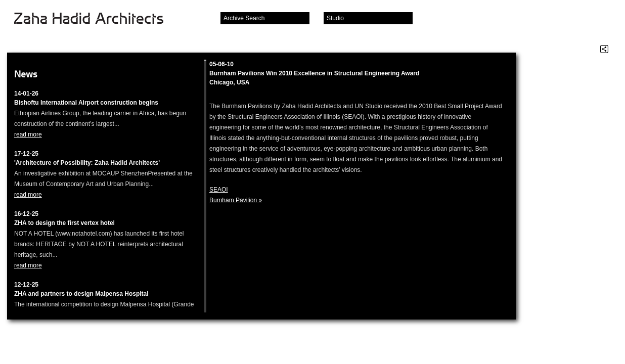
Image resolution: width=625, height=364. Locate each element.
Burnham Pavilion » (236, 200)
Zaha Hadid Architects (97, 19)
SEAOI (219, 190)
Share (604, 49)
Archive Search (244, 18)
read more (28, 134)
